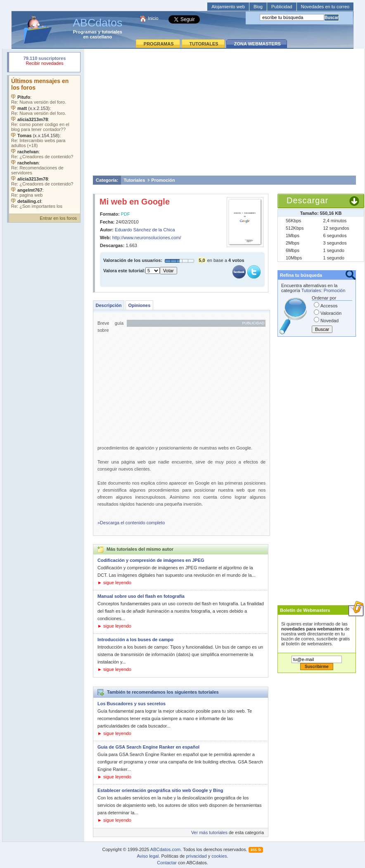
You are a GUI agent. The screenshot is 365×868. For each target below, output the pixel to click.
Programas (85, 32)
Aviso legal (148, 856)
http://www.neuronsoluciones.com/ (147, 238)
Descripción (109, 305)
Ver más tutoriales (209, 832)
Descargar (307, 200)
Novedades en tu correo (325, 7)
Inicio (153, 18)
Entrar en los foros (58, 218)
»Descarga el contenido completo (131, 523)
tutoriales (112, 32)
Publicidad (282, 7)
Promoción (163, 180)
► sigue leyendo (114, 583)
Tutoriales (135, 180)
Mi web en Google (135, 202)
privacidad (196, 856)
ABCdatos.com (165, 849)
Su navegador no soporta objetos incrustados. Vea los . (45, 143)
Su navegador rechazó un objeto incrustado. (45, 62)
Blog (258, 7)
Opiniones (139, 305)
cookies (219, 856)
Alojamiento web (228, 7)
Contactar (167, 863)
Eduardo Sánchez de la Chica (145, 230)
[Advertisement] (224, 112)
